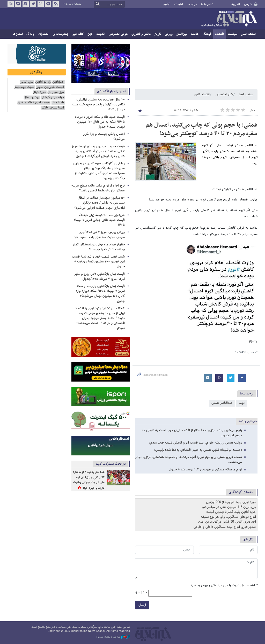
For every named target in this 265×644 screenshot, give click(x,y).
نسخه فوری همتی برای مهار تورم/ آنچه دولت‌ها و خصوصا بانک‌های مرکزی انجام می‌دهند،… (189, 460)
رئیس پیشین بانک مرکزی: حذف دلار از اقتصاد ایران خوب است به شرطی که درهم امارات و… (192, 433)
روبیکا (11, 4)
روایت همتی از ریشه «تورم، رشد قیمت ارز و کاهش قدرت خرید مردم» (195, 443)
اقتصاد (219, 34)
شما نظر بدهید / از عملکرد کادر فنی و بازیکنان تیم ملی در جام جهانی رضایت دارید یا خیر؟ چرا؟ (89, 480)
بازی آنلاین (27, 82)
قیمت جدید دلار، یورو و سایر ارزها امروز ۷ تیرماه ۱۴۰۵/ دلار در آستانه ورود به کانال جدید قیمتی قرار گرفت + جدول (98, 151)
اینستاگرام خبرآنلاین (41, 4)
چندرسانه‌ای (61, 34)
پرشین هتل (31, 98)
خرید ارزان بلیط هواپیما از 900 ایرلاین (231, 502)
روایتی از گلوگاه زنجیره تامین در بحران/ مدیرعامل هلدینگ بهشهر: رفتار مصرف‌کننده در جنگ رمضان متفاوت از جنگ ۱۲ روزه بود (99, 171)
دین (90, 34)
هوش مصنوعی (118, 34)
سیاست (232, 34)
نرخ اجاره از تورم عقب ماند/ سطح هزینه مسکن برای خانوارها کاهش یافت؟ (98, 188)
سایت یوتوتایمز (24, 87)
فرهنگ (207, 34)
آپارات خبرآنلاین (26, 4)
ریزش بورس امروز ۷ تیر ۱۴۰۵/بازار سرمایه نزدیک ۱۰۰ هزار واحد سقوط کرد (99, 235)
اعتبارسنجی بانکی (52, 108)
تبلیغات (178, 4)
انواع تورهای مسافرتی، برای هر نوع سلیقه (228, 517)
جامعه (195, 34)
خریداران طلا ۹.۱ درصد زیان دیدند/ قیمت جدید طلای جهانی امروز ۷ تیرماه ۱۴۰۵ (99, 220)
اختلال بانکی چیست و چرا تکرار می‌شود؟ (104, 137)
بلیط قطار (58, 103)
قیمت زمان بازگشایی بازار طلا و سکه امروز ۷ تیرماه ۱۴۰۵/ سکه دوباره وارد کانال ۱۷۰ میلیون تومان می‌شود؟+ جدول (100, 294)
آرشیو (167, 4)
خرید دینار (39, 92)
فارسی (248, 4)
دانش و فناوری (141, 34)
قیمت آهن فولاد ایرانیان (34, 103)
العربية (236, 4)
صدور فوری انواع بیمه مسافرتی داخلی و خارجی (225, 527)
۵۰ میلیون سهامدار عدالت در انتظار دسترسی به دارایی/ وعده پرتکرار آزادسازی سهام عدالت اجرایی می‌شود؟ (100, 203)
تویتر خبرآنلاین (33, 4)
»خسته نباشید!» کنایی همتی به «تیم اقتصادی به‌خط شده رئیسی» (198, 450)
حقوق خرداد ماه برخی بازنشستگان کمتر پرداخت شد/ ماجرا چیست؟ (99, 247)
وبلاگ (30, 34)
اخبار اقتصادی (224, 95)
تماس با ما (207, 4)
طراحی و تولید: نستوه (113, 637)
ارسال (142, 605)
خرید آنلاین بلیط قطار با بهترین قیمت (231, 512)
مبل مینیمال (56, 92)
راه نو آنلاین (43, 82)
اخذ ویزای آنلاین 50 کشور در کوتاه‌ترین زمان (227, 522)
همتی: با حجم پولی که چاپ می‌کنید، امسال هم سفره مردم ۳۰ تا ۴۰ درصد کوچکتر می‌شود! (202, 129)
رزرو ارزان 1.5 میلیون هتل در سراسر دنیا (229, 507)
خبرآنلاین (229, 19)
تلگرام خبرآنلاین (48, 4)
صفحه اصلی (248, 34)
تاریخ (158, 34)
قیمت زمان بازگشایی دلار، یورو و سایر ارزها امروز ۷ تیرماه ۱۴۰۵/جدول (100, 277)
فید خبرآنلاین (56, 4)
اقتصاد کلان (202, 95)
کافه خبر (78, 34)
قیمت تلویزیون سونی (50, 87)
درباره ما (192, 4)
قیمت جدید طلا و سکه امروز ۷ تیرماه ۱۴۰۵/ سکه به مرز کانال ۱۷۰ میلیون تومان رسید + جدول (100, 122)
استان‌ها (18, 34)
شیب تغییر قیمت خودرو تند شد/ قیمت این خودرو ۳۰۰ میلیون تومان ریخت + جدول (98, 262)
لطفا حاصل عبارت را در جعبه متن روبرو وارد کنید (224, 585)
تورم (242, 403)
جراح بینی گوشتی (52, 98)
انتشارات (43, 34)
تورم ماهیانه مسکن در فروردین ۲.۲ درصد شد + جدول (205, 470)
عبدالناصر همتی (222, 403)
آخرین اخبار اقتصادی (111, 91)
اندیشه (101, 34)
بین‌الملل (182, 34)
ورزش (169, 34)
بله (18, 4)
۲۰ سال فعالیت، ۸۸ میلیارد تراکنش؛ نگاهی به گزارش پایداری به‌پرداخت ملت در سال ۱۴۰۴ (99, 105)
